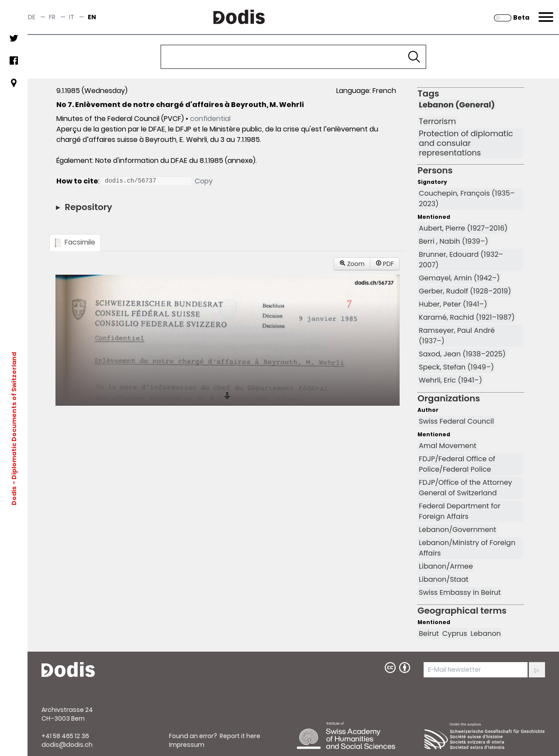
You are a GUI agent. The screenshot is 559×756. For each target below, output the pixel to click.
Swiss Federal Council (456, 421)
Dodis (14, 496)
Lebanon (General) (457, 105)
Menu (545, 12)
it (72, 17)
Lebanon (486, 633)
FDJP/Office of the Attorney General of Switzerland (466, 488)
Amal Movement (448, 446)
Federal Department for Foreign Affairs (460, 511)
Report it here (240, 736)
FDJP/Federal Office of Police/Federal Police (457, 464)
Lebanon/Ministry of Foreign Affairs (467, 548)
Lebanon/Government (457, 530)
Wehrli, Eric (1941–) (450, 380)
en (92, 17)
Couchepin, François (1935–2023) (467, 198)
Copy (204, 181)
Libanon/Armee (446, 566)
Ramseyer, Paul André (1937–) (457, 336)
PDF (385, 264)
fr (52, 17)
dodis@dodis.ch (67, 745)
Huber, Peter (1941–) (453, 304)
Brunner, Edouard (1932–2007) (461, 260)
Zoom (352, 264)
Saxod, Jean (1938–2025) (462, 354)
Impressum (187, 745)
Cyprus (455, 633)
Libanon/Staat (444, 579)
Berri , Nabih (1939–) (454, 241)
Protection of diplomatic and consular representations (466, 143)
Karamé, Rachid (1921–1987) (467, 317)
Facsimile (75, 242)
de (32, 17)
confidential (210, 119)
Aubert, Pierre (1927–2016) (463, 228)
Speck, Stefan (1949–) (456, 367)
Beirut (429, 633)
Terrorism (437, 121)
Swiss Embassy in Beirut (460, 592)
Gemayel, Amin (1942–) (459, 278)
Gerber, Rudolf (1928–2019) (465, 291)
